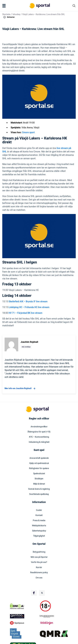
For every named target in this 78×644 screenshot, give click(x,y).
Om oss (39, 578)
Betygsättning (39, 552)
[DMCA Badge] (24, 606)
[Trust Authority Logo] (24, 616)
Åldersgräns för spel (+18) (39, 432)
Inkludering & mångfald (39, 442)
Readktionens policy (39, 573)
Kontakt (39, 515)
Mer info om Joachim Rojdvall (20, 389)
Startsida (6, 14)
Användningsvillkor (39, 427)
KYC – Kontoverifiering (39, 437)
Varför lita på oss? (39, 562)
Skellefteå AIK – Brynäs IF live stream (28, 302)
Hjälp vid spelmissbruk (39, 463)
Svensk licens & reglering (39, 489)
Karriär (39, 567)
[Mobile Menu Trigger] (5, 6)
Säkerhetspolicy (39, 531)
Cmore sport (28, 132)
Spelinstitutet (39, 474)
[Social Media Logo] (34, 593)
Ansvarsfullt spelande (39, 458)
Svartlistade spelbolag (39, 494)
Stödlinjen (39, 479)
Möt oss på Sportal (39, 557)
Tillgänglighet (39, 536)
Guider (39, 510)
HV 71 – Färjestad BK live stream (25, 313)
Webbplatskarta (39, 526)
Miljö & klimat (39, 484)
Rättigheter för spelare (39, 468)
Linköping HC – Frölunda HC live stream (29, 307)
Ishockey (16, 14)
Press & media (39, 521)
